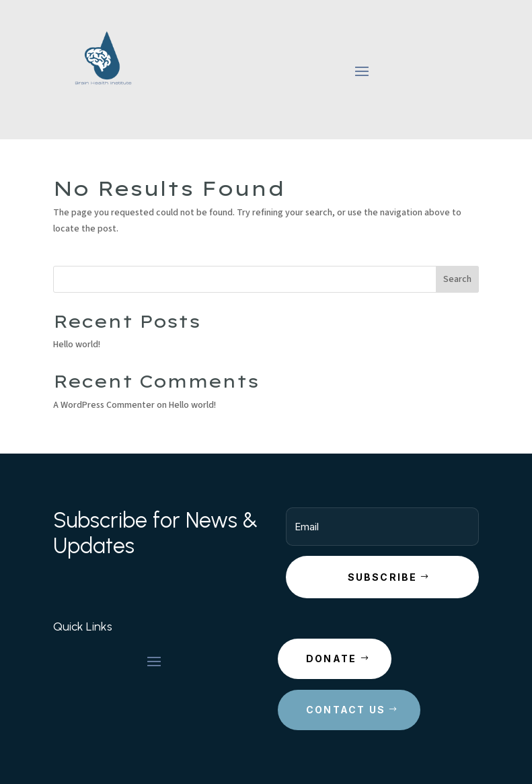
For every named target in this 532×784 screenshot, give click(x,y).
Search (457, 279)
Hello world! (77, 345)
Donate (331, 658)
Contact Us (346, 710)
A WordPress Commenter (104, 405)
